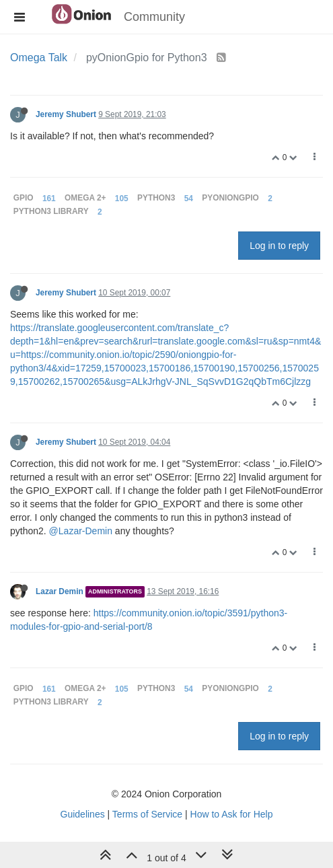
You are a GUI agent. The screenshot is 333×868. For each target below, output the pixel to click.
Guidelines (83, 814)
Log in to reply (279, 246)
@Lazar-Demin (81, 531)
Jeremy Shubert (66, 114)
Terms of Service (147, 814)
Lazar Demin (60, 591)
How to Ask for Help (232, 814)
